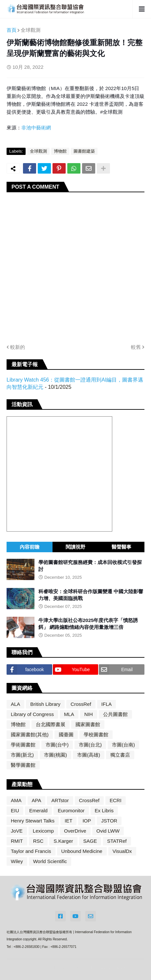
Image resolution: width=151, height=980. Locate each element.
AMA (16, 800)
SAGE (90, 841)
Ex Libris (104, 810)
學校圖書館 (96, 735)
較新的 (18, 347)
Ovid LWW (108, 831)
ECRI (116, 800)
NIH (89, 714)
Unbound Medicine (82, 851)
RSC (38, 841)
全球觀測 (31, 30)
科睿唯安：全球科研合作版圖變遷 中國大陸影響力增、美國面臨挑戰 (91, 595)
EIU (15, 810)
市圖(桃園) (55, 755)
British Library (45, 704)
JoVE (17, 831)
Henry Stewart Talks (33, 821)
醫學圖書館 (23, 765)
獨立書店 (120, 755)
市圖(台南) (123, 745)
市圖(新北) (22, 755)
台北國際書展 (51, 724)
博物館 (60, 151)
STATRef (117, 841)
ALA (15, 704)
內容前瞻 (30, 547)
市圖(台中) (57, 745)
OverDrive (75, 831)
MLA (69, 714)
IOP (87, 821)
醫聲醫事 (121, 547)
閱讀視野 (75, 547)
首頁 (11, 30)
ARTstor (60, 800)
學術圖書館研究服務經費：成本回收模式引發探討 (90, 566)
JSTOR (109, 821)
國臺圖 (66, 735)
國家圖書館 (88, 724)
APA (37, 800)
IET (68, 821)
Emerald (38, 810)
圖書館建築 (84, 151)
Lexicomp (43, 831)
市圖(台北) (90, 745)
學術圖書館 (23, 745)
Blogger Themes (69, 967)
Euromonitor (71, 810)
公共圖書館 (115, 714)
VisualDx (122, 851)
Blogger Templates (108, 968)
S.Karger (63, 841)
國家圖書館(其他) (30, 735)
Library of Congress (32, 714)
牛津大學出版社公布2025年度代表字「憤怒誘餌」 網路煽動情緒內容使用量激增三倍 (88, 624)
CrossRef (81, 704)
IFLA (107, 704)
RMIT (17, 841)
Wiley (17, 861)
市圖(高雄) (89, 755)
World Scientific (50, 861)
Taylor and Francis (31, 851)
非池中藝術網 (36, 128)
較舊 (136, 347)
